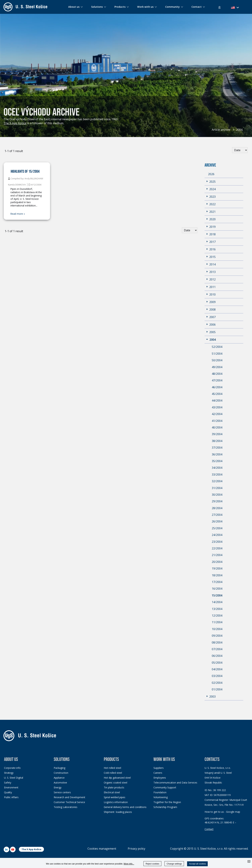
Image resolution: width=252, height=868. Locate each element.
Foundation (160, 792)
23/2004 (217, 542)
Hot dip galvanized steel (117, 778)
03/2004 (217, 676)
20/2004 (217, 562)
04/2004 (217, 669)
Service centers (62, 792)
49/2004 (217, 367)
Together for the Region (167, 802)
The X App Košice (31, 849)
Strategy (9, 773)
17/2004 (217, 582)
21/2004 (217, 555)
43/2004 (217, 407)
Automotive (60, 783)
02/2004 (217, 683)
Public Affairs (11, 797)
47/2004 (217, 380)
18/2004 (217, 575)
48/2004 (217, 374)
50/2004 (217, 360)
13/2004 (217, 609)
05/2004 (217, 663)
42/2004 (217, 414)
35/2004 (217, 461)
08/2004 (217, 642)
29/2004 (217, 501)
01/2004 (217, 689)
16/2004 (217, 589)
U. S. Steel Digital (14, 778)
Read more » (18, 214)
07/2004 (217, 649)
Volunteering (161, 797)
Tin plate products (114, 787)
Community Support (165, 787)
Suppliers (159, 768)
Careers (158, 773)
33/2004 (217, 475)
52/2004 (217, 347)
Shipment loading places (118, 812)
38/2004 (217, 441)
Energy (58, 787)
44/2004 (217, 400)
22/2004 (217, 548)
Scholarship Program (165, 807)
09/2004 (217, 636)
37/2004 (217, 448)
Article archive (221, 130)
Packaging (59, 768)
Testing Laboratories (66, 807)
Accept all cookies (197, 864)
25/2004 (217, 528)
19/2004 (217, 568)
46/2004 (217, 387)
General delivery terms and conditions (125, 807)
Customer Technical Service (69, 802)
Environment (11, 787)
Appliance (59, 778)
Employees (160, 778)
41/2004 (217, 421)
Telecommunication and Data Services (175, 783)
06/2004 (217, 656)
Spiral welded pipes (115, 797)
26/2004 (217, 521)
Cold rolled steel (113, 773)
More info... (129, 864)
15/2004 (217, 595)
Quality (8, 792)
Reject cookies (152, 864)
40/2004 (217, 427)
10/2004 (217, 629)
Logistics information (116, 802)
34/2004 (217, 468)
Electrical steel (112, 792)
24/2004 (217, 535)
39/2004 (217, 434)
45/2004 (217, 394)
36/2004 (217, 454)
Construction (61, 773)
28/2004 (217, 508)
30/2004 (217, 495)
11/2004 (217, 622)
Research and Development (69, 797)
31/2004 (217, 488)
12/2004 (217, 616)
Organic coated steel (115, 783)
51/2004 (217, 354)
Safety (8, 783)
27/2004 (217, 515)
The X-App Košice (15, 123)
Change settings (174, 864)
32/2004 (217, 481)
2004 (239, 130)
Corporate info (12, 768)
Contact (209, 829)
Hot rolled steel (112, 768)
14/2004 (217, 602)
